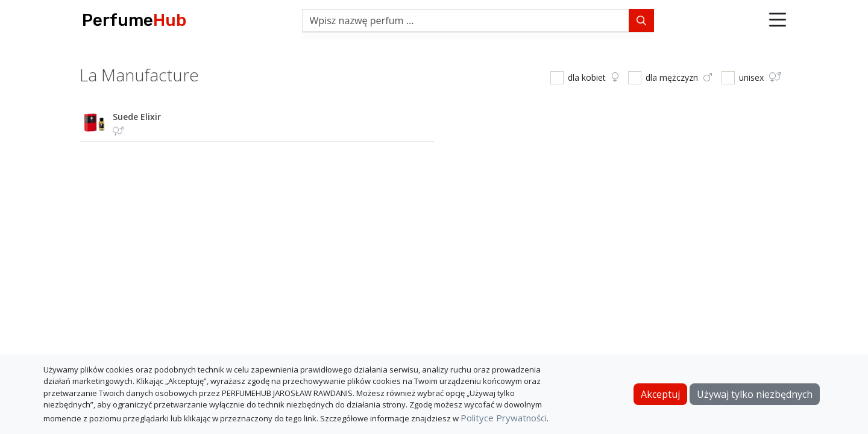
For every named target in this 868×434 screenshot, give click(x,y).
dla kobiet (593, 77)
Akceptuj (660, 394)
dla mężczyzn (679, 77)
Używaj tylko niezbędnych (755, 394)
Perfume (134, 20)
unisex (760, 77)
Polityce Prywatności (504, 418)
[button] (778, 20)
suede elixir (137, 117)
